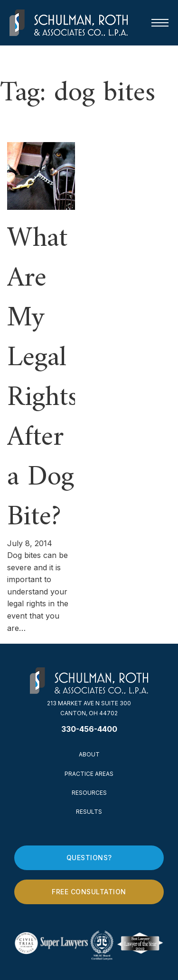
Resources (89, 793)
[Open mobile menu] (160, 23)
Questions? (89, 858)
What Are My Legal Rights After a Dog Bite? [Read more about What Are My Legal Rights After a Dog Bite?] (42, 378)
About (89, 754)
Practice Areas (89, 774)
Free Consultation (89, 892)
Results (89, 812)
